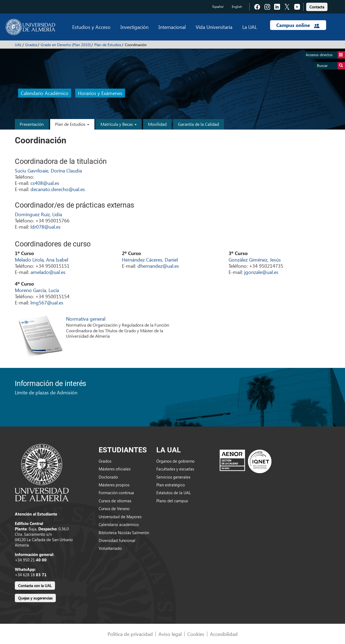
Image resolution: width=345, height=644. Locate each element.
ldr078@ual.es (46, 227)
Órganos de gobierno (175, 461)
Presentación (32, 124)
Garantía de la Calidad (198, 124)
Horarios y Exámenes (100, 93)
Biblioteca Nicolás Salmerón (124, 533)
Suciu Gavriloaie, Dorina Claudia (48, 170)
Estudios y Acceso (91, 27)
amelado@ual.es (48, 272)
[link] (317, 6)
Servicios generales (173, 477)
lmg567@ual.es (47, 302)
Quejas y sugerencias (35, 598)
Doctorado (108, 477)
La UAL (250, 27)
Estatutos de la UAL (174, 493)
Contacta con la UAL (35, 586)
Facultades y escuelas (175, 469)
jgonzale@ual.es (261, 272)
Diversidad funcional (117, 540)
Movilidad (157, 124)
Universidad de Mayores (120, 517)
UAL (18, 45)
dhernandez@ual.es (158, 266)
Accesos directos (325, 55)
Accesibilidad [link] (224, 634)
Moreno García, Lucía (37, 290)
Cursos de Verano (114, 509)
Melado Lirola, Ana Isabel (42, 260)
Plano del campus (172, 501)
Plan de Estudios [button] (72, 124)
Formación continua (116, 493)
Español (218, 7)
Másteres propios (114, 485)
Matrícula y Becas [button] (119, 124)
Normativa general (86, 319)
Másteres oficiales (115, 469)
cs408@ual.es (45, 183)
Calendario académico (119, 524)
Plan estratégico (171, 485)
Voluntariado (110, 548)
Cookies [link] (196, 634)
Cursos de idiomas (115, 501)
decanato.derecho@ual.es (58, 189)
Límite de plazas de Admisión (46, 392)
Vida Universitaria (214, 27)
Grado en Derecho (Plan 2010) (66, 45)
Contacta (317, 7)
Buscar (331, 66)
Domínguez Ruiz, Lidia (38, 214)
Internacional (172, 27)
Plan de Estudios (108, 45)
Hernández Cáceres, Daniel (150, 260)
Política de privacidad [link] (130, 634)
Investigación (134, 27)
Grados (31, 45)
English (237, 7)
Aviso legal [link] (170, 634)
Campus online (298, 25)
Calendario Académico (45, 93)
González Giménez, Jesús (255, 260)
